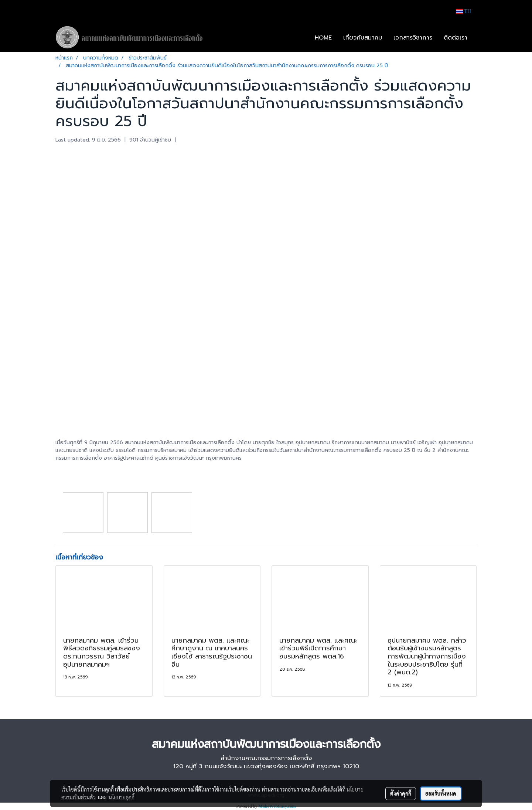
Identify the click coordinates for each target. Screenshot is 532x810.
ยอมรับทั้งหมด (441, 793)
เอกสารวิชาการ (413, 38)
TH (463, 11)
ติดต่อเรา (456, 38)
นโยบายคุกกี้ (122, 797)
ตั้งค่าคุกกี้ (401, 793)
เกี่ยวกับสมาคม (363, 38)
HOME (323, 38)
